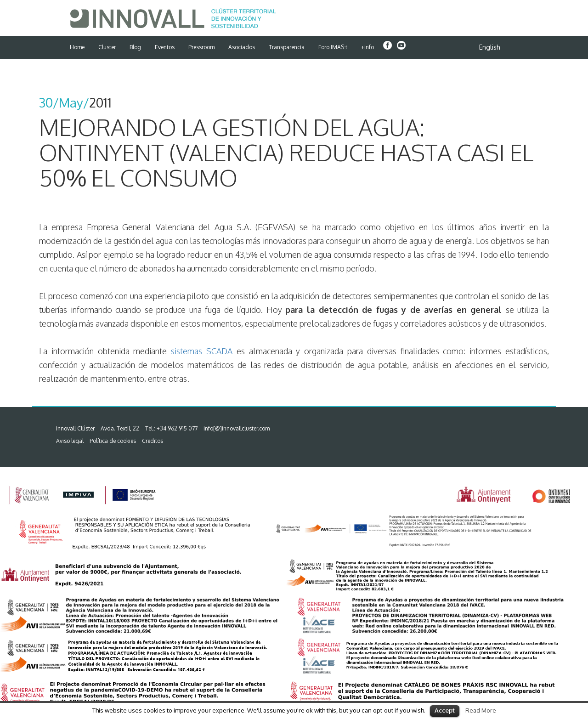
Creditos (153, 441)
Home (77, 47)
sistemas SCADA (202, 351)
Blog (135, 47)
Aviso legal (70, 441)
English (490, 47)
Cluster (107, 47)
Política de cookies (113, 441)
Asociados (242, 47)
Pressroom (201, 47)
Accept (445, 710)
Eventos (165, 47)
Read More (481, 710)
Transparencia (287, 47)
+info (367, 47)
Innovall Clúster (75, 428)
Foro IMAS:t (333, 47)
